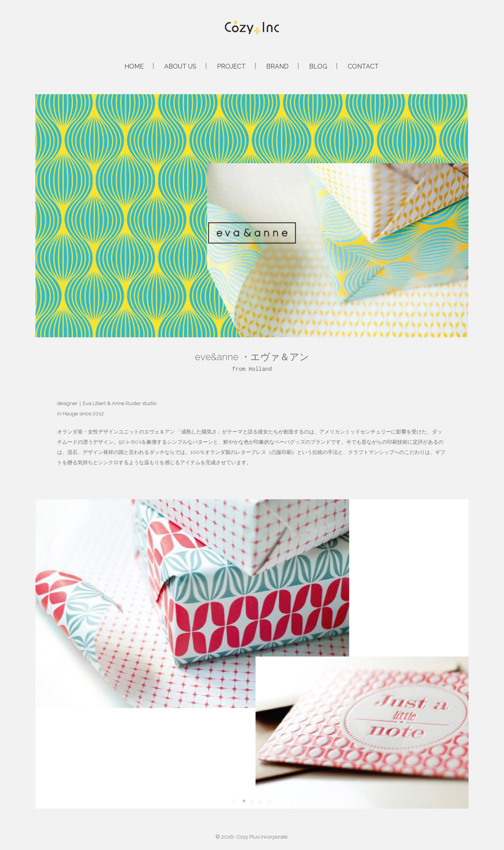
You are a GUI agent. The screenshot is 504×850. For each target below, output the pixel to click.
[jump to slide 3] (260, 801)
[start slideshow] (235, 801)
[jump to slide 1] (244, 801)
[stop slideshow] (269, 801)
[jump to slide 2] (252, 801)
